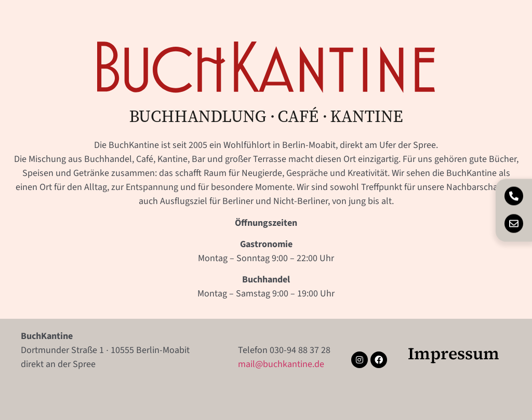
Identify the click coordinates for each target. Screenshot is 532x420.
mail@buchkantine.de (281, 364)
